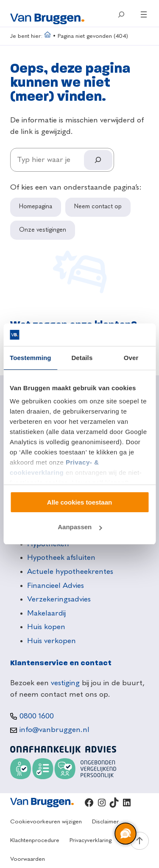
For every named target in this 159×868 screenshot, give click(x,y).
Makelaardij (46, 613)
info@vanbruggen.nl (54, 730)
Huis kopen (46, 627)
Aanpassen (80, 527)
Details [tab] (82, 358)
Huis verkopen (52, 641)
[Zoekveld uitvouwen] (121, 14)
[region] (125, 834)
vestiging (65, 683)
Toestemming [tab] (31, 358)
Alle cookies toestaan (79, 502)
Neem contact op (98, 207)
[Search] (98, 160)
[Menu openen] (144, 14)
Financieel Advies (56, 586)
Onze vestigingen (43, 230)
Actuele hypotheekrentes (70, 572)
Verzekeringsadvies (59, 599)
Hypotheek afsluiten (61, 558)
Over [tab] (131, 358)
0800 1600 (37, 716)
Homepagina (36, 207)
